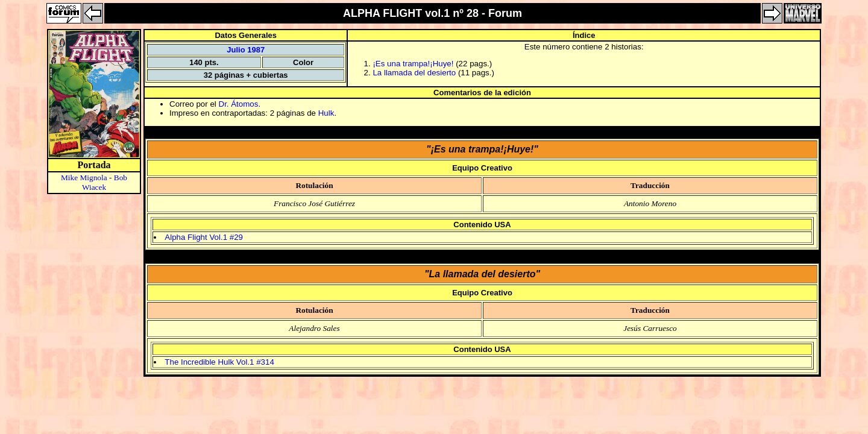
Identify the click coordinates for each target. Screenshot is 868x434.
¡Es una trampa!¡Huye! (414, 64)
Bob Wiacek (105, 182)
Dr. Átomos (239, 104)
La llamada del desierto (415, 73)
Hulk (326, 113)
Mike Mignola (84, 178)
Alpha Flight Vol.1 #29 (204, 237)
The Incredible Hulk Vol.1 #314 (219, 362)
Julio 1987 (246, 50)
